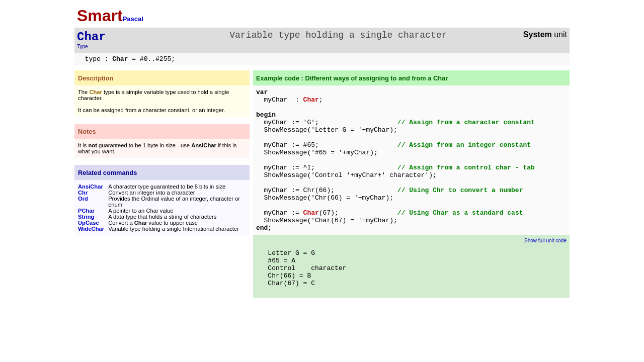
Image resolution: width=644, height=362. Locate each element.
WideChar (91, 229)
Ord (83, 199)
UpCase (89, 223)
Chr (83, 193)
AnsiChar (91, 187)
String (86, 217)
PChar (86, 211)
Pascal (133, 19)
